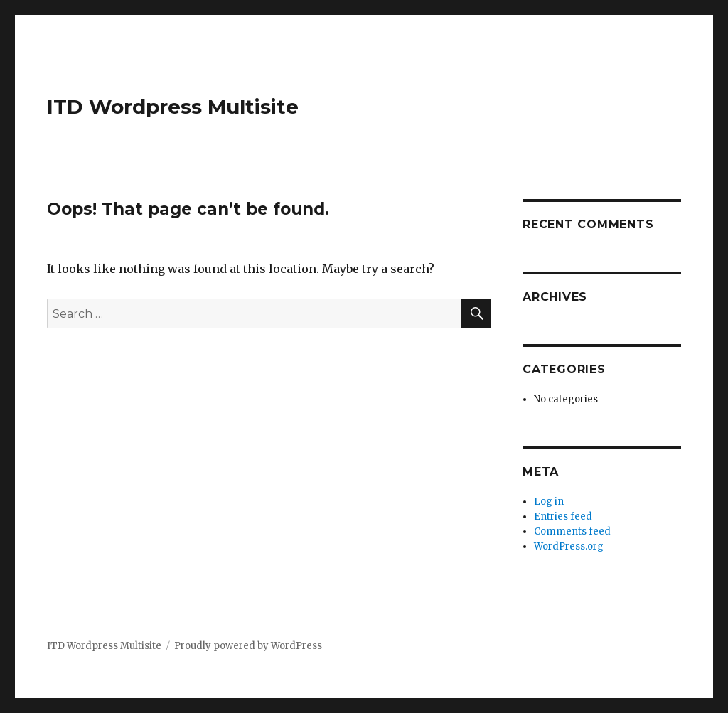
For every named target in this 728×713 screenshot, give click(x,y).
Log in (549, 502)
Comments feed (572, 531)
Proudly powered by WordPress (248, 646)
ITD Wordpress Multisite (173, 107)
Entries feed (563, 516)
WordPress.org (569, 546)
